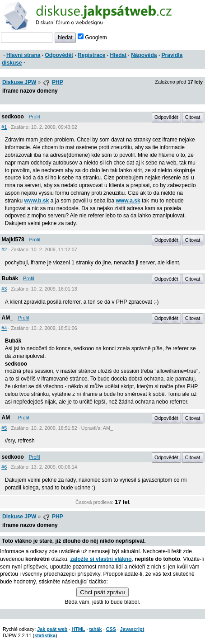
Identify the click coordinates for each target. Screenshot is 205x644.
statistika (45, 635)
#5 (4, 428)
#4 (4, 328)
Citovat (193, 117)
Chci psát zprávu (102, 592)
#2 (4, 249)
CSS (111, 629)
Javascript (132, 629)
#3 (4, 289)
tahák (95, 629)
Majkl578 (13, 240)
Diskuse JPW (19, 82)
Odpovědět (59, 55)
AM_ (7, 318)
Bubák (10, 278)
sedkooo (13, 117)
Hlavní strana (23, 55)
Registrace (91, 55)
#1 (4, 127)
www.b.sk (36, 201)
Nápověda (144, 55)
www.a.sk (128, 201)
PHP (58, 82)
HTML (78, 629)
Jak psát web (52, 629)
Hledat (118, 55)
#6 (4, 467)
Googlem (92, 38)
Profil (35, 117)
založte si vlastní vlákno (101, 559)
